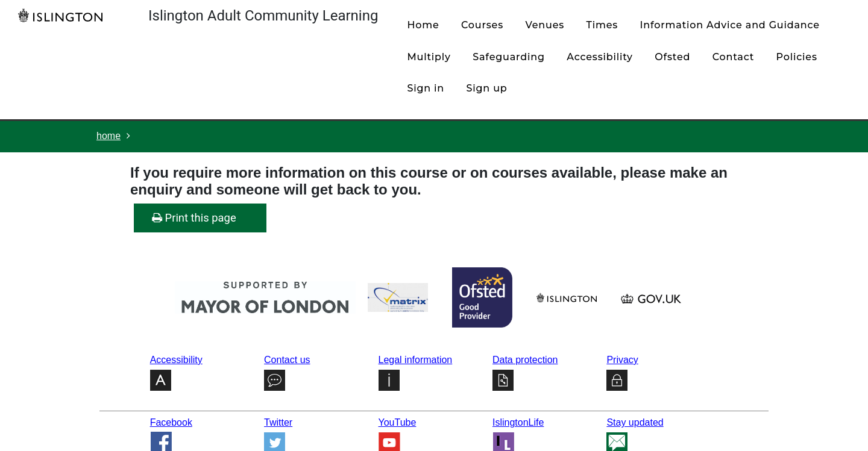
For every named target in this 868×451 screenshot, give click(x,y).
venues (545, 25)
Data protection (525, 360)
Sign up (487, 88)
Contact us (287, 360)
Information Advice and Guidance (730, 25)
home (423, 25)
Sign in (426, 88)
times (602, 25)
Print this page (194, 218)
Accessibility (600, 57)
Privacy (622, 360)
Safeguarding (509, 57)
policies (797, 57)
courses (482, 25)
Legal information (416, 360)
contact (733, 57)
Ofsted (672, 57)
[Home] (63, 15)
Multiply (429, 57)
